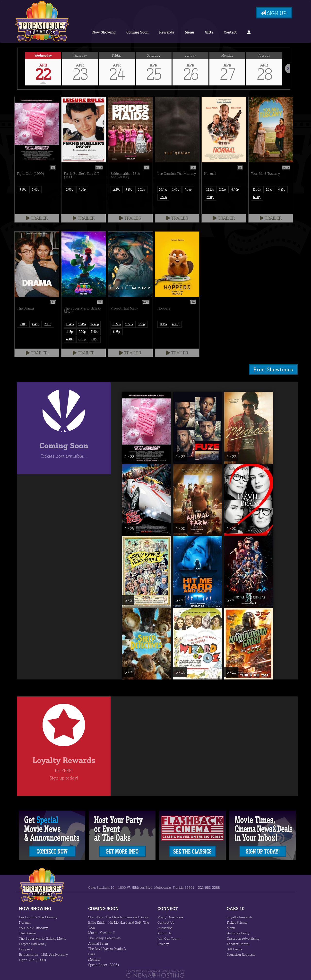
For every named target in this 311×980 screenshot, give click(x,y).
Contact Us (166, 922)
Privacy (163, 943)
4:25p (282, 190)
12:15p (210, 190)
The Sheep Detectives (105, 938)
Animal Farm (98, 943)
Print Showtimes (275, 369)
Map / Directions (170, 917)
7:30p (210, 197)
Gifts (208, 32)
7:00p (82, 190)
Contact (229, 32)
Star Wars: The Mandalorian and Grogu (118, 917)
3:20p (129, 190)
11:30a (257, 190)
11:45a (82, 324)
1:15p (70, 332)
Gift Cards (234, 949)
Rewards (167, 32)
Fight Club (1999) (32, 959)
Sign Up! (273, 13)
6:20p (142, 190)
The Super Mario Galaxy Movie (42, 938)
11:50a (129, 324)
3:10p (142, 324)
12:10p (117, 190)
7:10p (48, 324)
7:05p (95, 339)
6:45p (35, 190)
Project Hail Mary (32, 943)
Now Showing (105, 32)
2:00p (70, 190)
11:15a (163, 324)
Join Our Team (168, 938)
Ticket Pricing (237, 922)
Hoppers (25, 949)
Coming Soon (138, 32)
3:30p (23, 190)
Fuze (92, 954)
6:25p (117, 332)
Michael (94, 959)
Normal (24, 922)
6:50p (163, 197)
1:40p (176, 190)
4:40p (235, 190)
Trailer (37, 218)
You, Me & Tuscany (34, 927)
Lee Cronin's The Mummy (38, 917)
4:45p (35, 324)
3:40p (95, 332)
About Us (164, 933)
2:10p (23, 324)
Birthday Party (237, 933)
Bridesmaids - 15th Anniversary (43, 954)
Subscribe (165, 927)
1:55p (269, 190)
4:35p (188, 190)
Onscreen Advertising (243, 938)
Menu (189, 32)
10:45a (163, 190)
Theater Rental (238, 943)
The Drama (27, 933)
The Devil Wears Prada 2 (107, 948)
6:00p (82, 339)
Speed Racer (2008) (104, 964)
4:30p (176, 324)
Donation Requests (241, 954)
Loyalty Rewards (239, 917)
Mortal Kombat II (101, 932)
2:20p (82, 332)
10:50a (117, 324)
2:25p (222, 190)
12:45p (95, 324)
